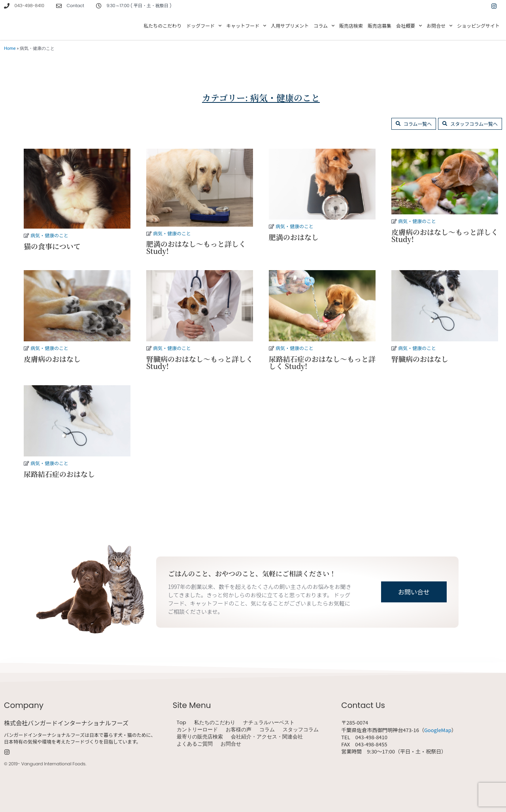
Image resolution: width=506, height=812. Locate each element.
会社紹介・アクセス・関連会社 (267, 737)
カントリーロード (197, 730)
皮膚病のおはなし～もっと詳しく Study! (445, 235)
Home (10, 48)
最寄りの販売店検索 (200, 737)
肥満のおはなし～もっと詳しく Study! (196, 247)
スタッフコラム (301, 730)
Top (181, 723)
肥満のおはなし (294, 237)
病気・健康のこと (49, 235)
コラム (324, 26)
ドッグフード (204, 26)
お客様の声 (239, 730)
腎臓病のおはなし (420, 359)
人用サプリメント (290, 26)
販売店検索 (351, 26)
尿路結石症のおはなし (59, 474)
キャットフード (246, 26)
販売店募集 (379, 26)
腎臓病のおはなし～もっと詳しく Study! (200, 362)
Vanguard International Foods (53, 764)
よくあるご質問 (195, 744)
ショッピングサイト (478, 26)
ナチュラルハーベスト (269, 723)
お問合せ (439, 26)
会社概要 (409, 26)
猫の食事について (52, 246)
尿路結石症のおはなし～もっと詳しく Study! (322, 362)
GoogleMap (438, 730)
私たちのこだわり (162, 26)
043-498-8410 (29, 6)
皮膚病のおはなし (52, 359)
